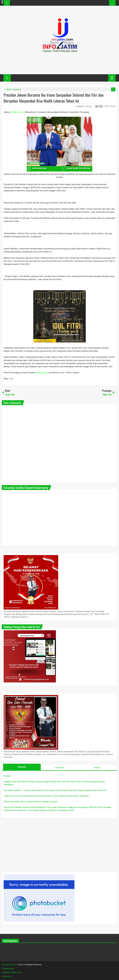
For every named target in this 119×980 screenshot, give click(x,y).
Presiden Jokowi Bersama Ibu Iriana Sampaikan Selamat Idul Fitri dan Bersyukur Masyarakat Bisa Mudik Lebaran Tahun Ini (54, 98)
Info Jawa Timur (9, 965)
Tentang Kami (8, 969)
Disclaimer (7, 976)
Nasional (17, 89)
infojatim (80, 106)
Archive (97, 768)
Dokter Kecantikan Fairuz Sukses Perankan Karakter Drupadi (30, 802)
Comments (59, 768)
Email (112, 106)
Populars (22, 767)
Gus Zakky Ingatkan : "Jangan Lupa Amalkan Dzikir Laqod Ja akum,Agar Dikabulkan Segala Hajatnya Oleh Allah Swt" (55, 790)
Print (106, 106)
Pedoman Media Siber (12, 972)
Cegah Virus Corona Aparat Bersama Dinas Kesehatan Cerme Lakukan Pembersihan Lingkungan (46, 796)
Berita (9, 89)
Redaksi (7, 776)
